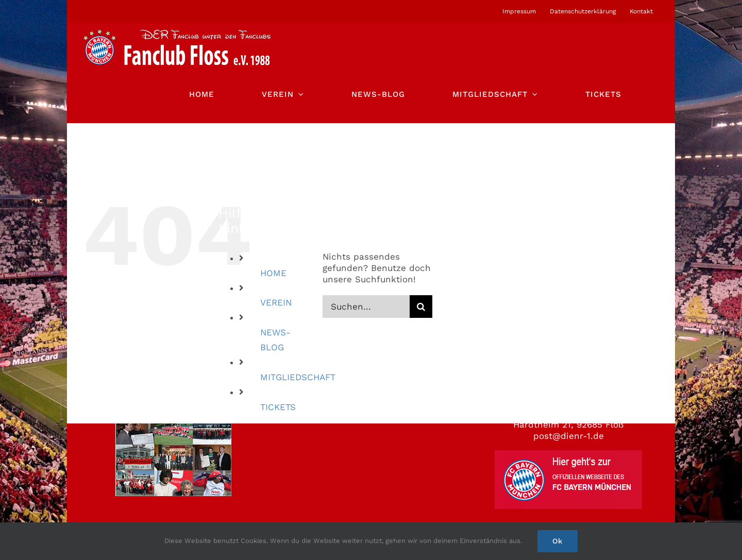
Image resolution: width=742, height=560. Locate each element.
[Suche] (421, 307)
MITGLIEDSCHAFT (298, 377)
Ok (558, 541)
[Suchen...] (366, 307)
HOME (273, 273)
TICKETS (278, 407)
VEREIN (276, 302)
